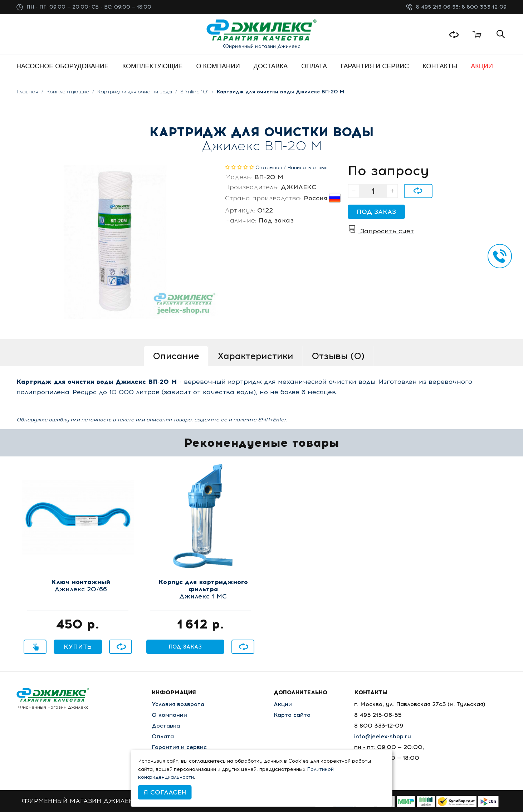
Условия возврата (178, 704)
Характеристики (255, 356)
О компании (169, 715)
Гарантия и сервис (179, 747)
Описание (176, 356)
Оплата (163, 736)
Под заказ (376, 212)
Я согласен (165, 792)
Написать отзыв (307, 168)
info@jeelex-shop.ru (383, 736)
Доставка (166, 726)
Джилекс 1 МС (203, 590)
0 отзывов (269, 168)
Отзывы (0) (338, 356)
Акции (283, 704)
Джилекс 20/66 (81, 586)
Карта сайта (292, 715)
